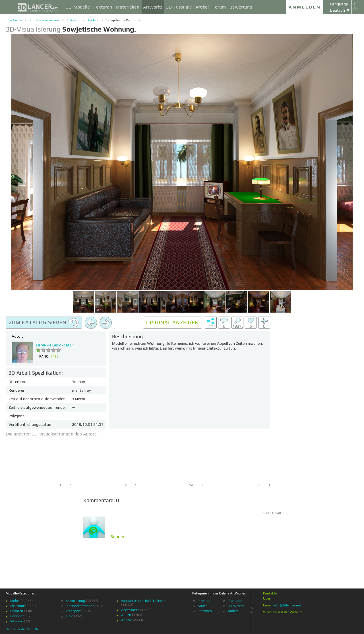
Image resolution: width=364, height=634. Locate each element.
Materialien (128, 7)
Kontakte (270, 593)
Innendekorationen (80, 606)
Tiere (69, 616)
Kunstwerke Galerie (44, 20)
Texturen (103, 7)
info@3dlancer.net (287, 605)
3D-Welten (236, 606)
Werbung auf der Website (283, 612)
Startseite (14, 20)
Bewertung (241, 7)
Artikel (202, 7)
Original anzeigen (172, 322)
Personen (17, 616)
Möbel (15, 601)
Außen (126, 615)
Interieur (73, 20)
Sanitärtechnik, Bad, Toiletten (144, 601)
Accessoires (130, 610)
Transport (73, 611)
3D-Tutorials (179, 7)
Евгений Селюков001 (55, 345)
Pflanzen (17, 611)
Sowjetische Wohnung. (124, 20)
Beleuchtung (75, 601)
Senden (118, 537)
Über (267, 598)
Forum (219, 7)
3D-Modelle (78, 7)
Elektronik (18, 606)
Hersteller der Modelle (22, 629)
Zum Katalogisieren (44, 323)
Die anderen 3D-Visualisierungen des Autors (51, 434)
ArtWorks (153, 7)
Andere (93, 20)
